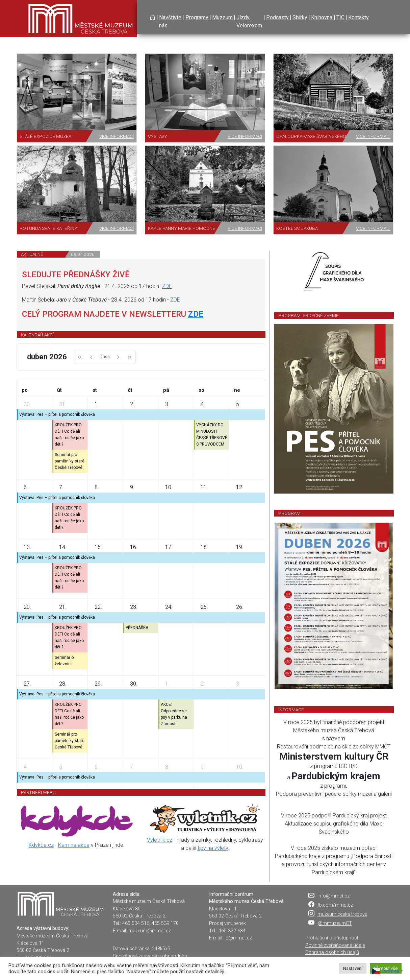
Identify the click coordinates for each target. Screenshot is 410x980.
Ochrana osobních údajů (332, 952)
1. (97, 404)
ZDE (167, 286)
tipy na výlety (213, 848)
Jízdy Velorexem (249, 21)
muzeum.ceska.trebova (342, 914)
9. (132, 487)
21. (63, 607)
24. (169, 607)
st (95, 390)
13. (27, 547)
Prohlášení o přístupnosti (332, 938)
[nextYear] (130, 357)
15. (98, 547)
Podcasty (277, 17)
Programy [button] (197, 17)
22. (98, 607)
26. (240, 607)
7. (61, 487)
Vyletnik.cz (160, 840)
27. (27, 684)
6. (26, 487)
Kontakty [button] (358, 17)
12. (240, 487)
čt (130, 390)
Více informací (117, 136)
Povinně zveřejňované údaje (335, 945)
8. (97, 487)
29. (98, 684)
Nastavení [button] (353, 968)
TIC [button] (340, 17)
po (25, 390)
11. (204, 487)
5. (238, 404)
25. (204, 607)
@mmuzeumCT (335, 923)
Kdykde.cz (41, 845)
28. (63, 684)
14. (63, 547)
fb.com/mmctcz (335, 905)
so (201, 390)
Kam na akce (74, 845)
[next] (118, 357)
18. (204, 547)
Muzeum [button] (222, 17)
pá (166, 390)
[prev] (91, 357)
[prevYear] (80, 357)
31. (63, 404)
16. (134, 547)
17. (169, 547)
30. (27, 404)
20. (27, 607)
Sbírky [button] (300, 17)
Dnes (105, 356)
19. (240, 547)
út (59, 390)
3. (167, 404)
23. (134, 607)
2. (132, 404)
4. (203, 404)
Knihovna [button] (322, 17)
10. (169, 487)
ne (237, 390)
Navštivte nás (170, 21)
